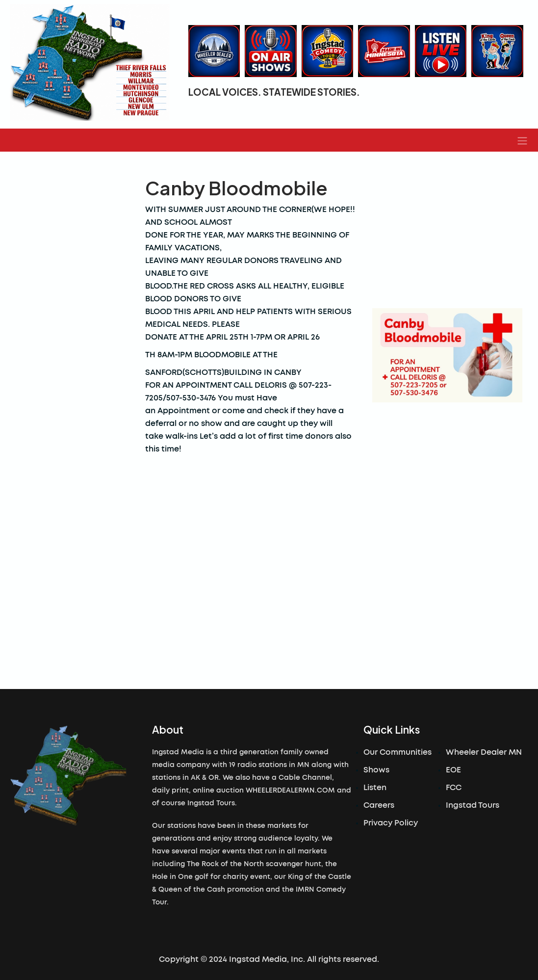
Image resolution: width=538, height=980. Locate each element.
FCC (454, 788)
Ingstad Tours (473, 805)
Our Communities (397, 752)
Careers (379, 805)
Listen (375, 788)
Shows (376, 770)
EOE (453, 770)
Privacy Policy (391, 823)
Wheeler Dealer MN (484, 752)
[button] (522, 140)
